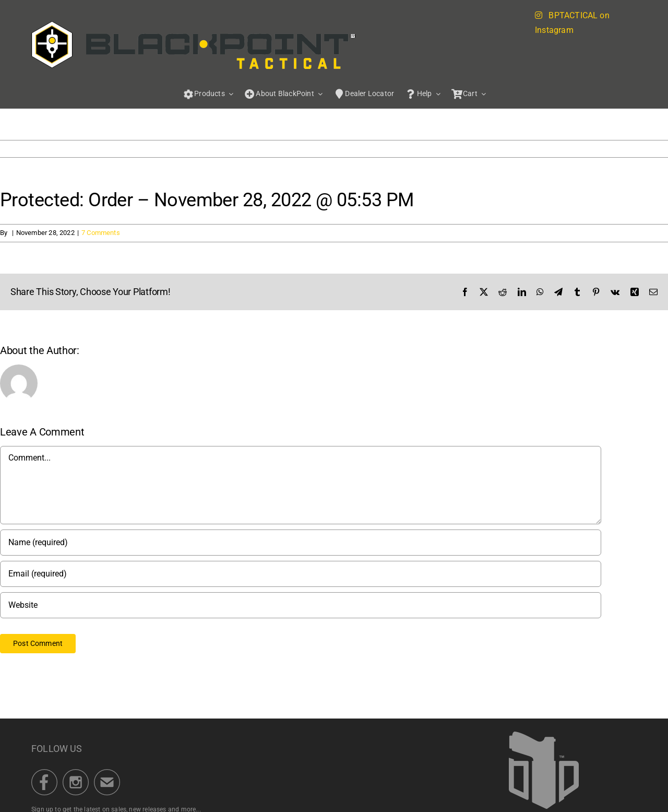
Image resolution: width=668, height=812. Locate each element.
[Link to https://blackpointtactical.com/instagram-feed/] (539, 15)
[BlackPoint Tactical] (544, 735)
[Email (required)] (301, 574)
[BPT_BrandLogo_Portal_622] (194, 24)
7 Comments (101, 233)
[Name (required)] (301, 543)
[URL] (301, 605)
